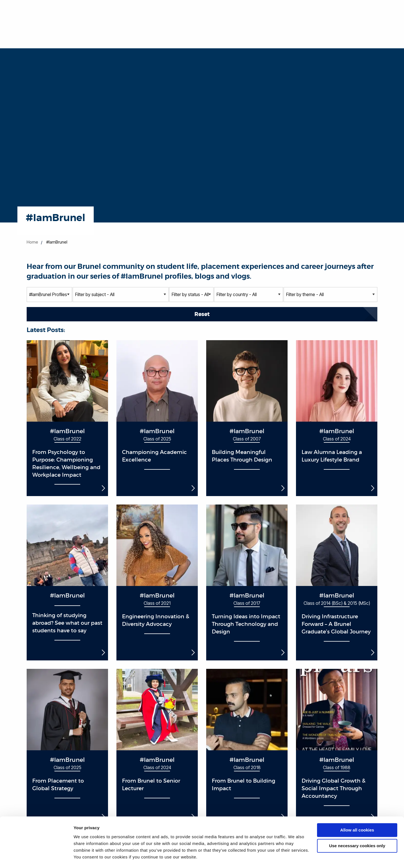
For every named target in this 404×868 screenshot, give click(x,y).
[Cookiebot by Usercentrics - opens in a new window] (36, 857)
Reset (202, 314)
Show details (87, 857)
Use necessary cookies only (357, 830)
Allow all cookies (357, 814)
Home (32, 242)
